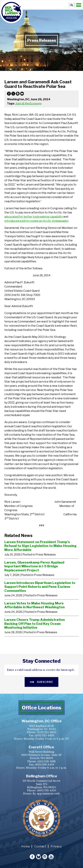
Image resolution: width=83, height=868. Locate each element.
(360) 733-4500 (46, 790)
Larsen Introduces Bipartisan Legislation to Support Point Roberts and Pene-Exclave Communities (40, 587)
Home (26, 846)
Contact (40, 846)
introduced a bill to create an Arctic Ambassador (36, 221)
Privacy (56, 846)
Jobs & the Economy (28, 103)
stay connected (41, 661)
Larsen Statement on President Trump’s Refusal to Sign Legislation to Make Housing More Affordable (40, 546)
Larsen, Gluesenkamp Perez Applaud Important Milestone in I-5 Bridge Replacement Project (34, 566)
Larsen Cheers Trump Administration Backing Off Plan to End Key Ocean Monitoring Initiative (35, 624)
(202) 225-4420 (44, 735)
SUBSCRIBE (41, 682)
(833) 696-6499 (45, 765)
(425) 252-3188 (46, 761)
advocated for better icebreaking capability (34, 217)
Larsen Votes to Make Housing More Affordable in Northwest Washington (35, 605)
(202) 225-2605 (46, 732)
